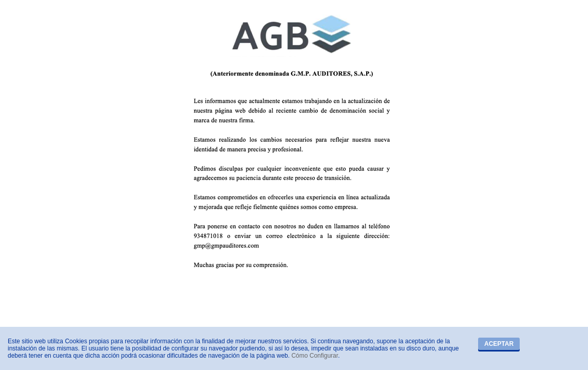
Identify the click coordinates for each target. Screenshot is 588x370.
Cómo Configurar (315, 356)
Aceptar (499, 344)
